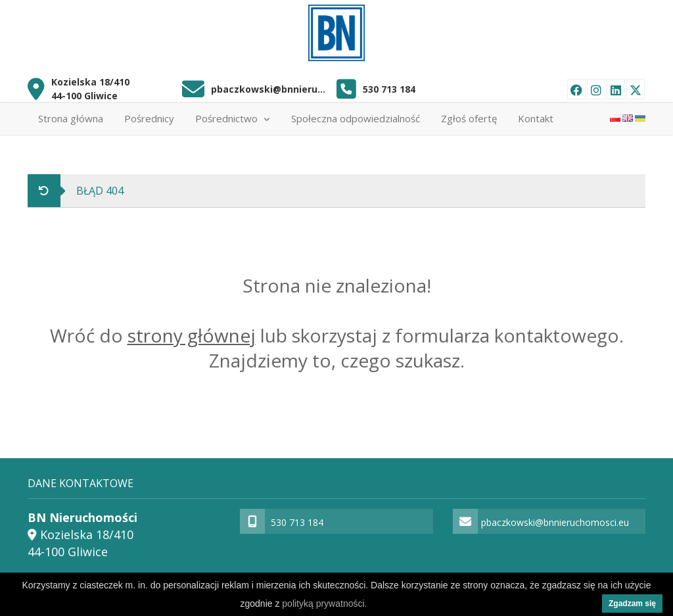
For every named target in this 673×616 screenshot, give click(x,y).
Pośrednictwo (233, 118)
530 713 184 (389, 89)
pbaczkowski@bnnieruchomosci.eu (269, 89)
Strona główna (71, 118)
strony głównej (192, 335)
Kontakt (536, 118)
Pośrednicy (149, 118)
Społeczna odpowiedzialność (356, 118)
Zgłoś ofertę (469, 118)
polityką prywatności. (324, 604)
